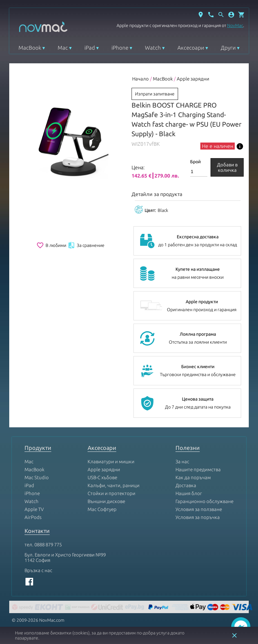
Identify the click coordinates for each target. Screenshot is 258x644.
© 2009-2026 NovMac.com (38, 620)
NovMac (235, 25)
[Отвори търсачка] (221, 15)
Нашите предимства (198, 469)
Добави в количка (227, 167)
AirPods (33, 517)
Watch (153, 48)
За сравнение (86, 245)
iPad (90, 48)
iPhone (120, 48)
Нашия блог (189, 493)
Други (228, 48)
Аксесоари (191, 48)
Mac (63, 48)
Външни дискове (106, 501)
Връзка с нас (38, 570)
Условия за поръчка (198, 517)
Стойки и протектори (111, 493)
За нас (182, 462)
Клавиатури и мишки (111, 462)
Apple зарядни (193, 79)
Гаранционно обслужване (204, 501)
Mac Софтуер (102, 509)
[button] (231, 15)
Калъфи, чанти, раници (114, 485)
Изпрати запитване (155, 94)
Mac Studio (37, 477)
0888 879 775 (48, 545)
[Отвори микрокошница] (241, 15)
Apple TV (34, 509)
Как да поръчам (193, 477)
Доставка (186, 485)
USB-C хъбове (102, 477)
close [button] (234, 635)
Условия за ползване (199, 509)
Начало (140, 79)
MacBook (30, 48)
